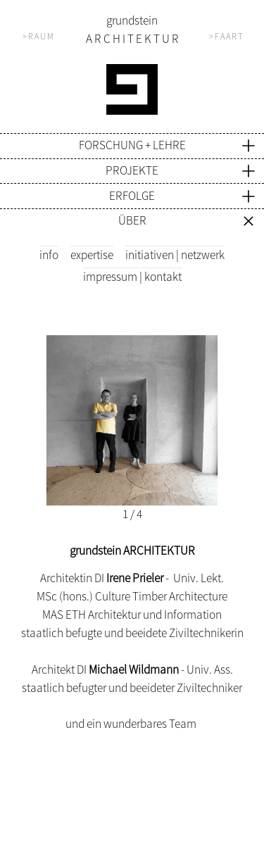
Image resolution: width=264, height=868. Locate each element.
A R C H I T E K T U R (132, 39)
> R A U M (38, 36)
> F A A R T (226, 36)
